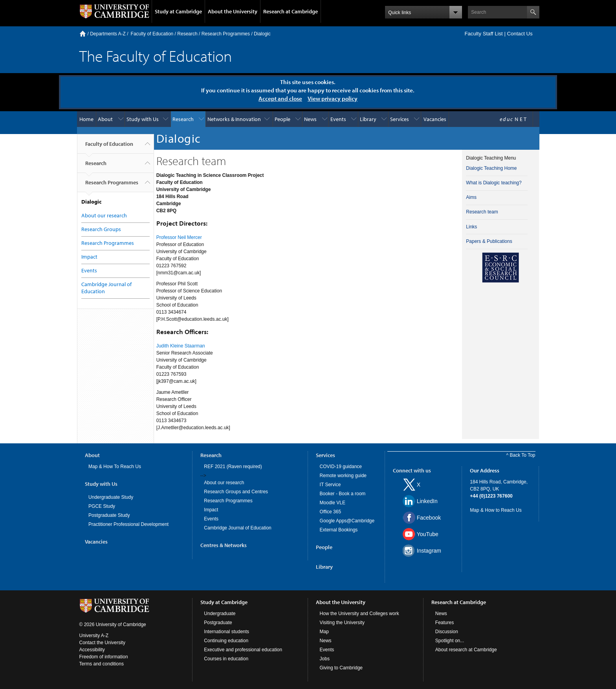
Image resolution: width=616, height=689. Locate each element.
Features (445, 623)
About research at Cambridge (466, 650)
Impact (89, 257)
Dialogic (262, 34)
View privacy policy (333, 98)
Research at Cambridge (291, 11)
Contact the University (102, 643)
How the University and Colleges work (359, 614)
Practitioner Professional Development (128, 524)
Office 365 (330, 512)
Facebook (429, 518)
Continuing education (226, 641)
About (105, 119)
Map (324, 632)
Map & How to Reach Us (496, 510)
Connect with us (412, 470)
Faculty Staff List (483, 34)
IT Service (330, 485)
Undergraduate (220, 614)
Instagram (429, 551)
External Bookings (339, 530)
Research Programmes (226, 34)
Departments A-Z (108, 34)
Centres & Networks (224, 545)
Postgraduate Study (109, 515)
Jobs (325, 659)
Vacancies (435, 119)
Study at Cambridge (178, 11)
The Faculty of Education (156, 56)
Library (368, 119)
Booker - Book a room (343, 494)
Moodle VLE (333, 503)
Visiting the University (342, 623)
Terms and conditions (102, 664)
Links (471, 227)
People (282, 119)
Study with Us (143, 119)
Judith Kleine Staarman (181, 346)
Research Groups (101, 229)
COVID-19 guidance (341, 467)
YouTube (428, 534)
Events (338, 119)
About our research (104, 215)
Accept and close (280, 98)
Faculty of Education (152, 34)
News (310, 119)
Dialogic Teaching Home (491, 168)
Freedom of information (104, 657)
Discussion (447, 632)
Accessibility (92, 650)
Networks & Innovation (234, 119)
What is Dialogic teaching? (494, 183)
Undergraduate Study (111, 497)
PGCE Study (102, 506)
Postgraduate (218, 623)
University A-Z (94, 636)
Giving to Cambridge (341, 668)
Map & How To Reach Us (115, 467)
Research (187, 34)
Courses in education (226, 659)
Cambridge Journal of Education (237, 528)
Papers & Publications (489, 241)
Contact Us (520, 34)
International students (226, 632)
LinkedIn (427, 501)
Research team (482, 212)
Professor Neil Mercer (179, 237)
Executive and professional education (243, 650)
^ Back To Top (521, 455)
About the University (233, 11)
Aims (471, 197)
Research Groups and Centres (236, 492)
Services (400, 119)
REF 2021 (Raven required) (233, 467)
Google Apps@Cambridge (347, 521)
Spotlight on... (450, 641)
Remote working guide (343, 476)
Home (83, 34)
